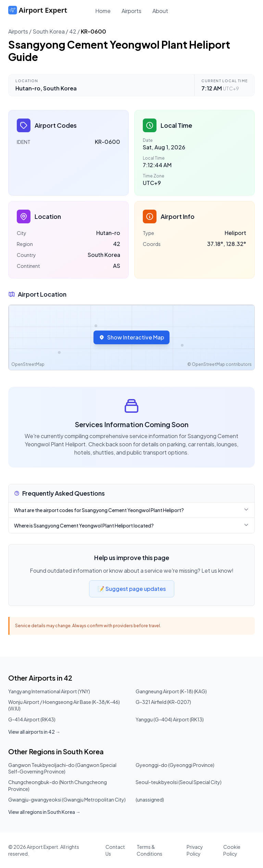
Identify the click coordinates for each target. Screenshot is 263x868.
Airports (131, 11)
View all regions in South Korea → (44, 812)
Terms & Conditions (149, 850)
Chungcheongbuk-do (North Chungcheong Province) (58, 785)
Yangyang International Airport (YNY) (49, 691)
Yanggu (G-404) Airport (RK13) (170, 719)
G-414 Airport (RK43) (32, 719)
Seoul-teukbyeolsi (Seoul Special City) (179, 782)
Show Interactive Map (131, 337)
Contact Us (115, 850)
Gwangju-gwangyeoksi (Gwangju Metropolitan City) (67, 799)
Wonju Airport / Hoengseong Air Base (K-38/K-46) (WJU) (64, 705)
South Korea (49, 31)
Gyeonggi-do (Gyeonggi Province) (175, 765)
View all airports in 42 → (34, 732)
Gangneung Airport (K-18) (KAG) (171, 691)
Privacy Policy (195, 850)
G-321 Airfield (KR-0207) (163, 702)
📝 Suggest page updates (132, 589)
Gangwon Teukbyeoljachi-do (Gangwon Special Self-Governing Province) (62, 768)
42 (73, 31)
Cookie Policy (232, 850)
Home (103, 11)
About (160, 11)
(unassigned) (150, 799)
